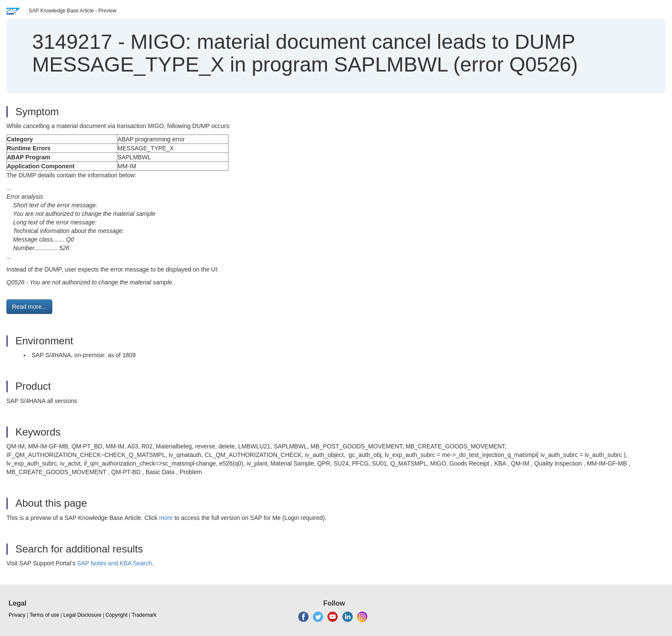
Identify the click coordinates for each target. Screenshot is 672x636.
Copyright (116, 615)
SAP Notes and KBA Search (115, 563)
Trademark (144, 615)
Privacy (17, 615)
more (166, 518)
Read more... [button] (29, 307)
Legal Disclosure (82, 615)
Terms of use (44, 615)
